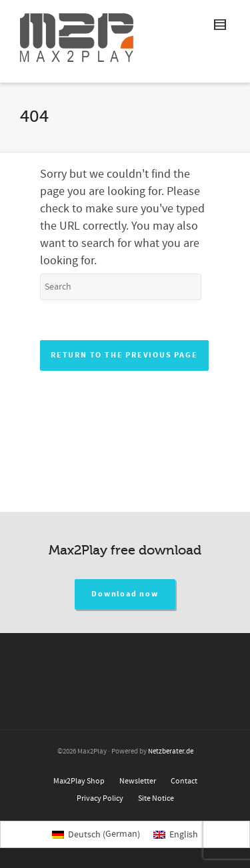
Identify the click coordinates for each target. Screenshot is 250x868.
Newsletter (138, 781)
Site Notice (156, 798)
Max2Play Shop (79, 781)
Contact (184, 781)
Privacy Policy (100, 798)
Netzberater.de (171, 752)
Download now (125, 594)
